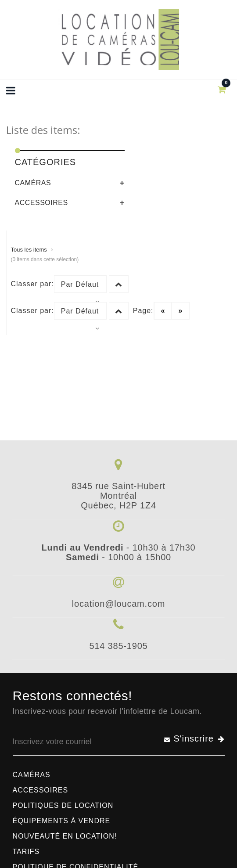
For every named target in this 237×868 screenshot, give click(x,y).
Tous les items (29, 250)
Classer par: (32, 284)
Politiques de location (63, 805)
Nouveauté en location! (65, 836)
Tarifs (26, 852)
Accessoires (41, 203)
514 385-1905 (118, 646)
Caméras (33, 183)
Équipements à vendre (62, 821)
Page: (143, 311)
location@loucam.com (118, 604)
